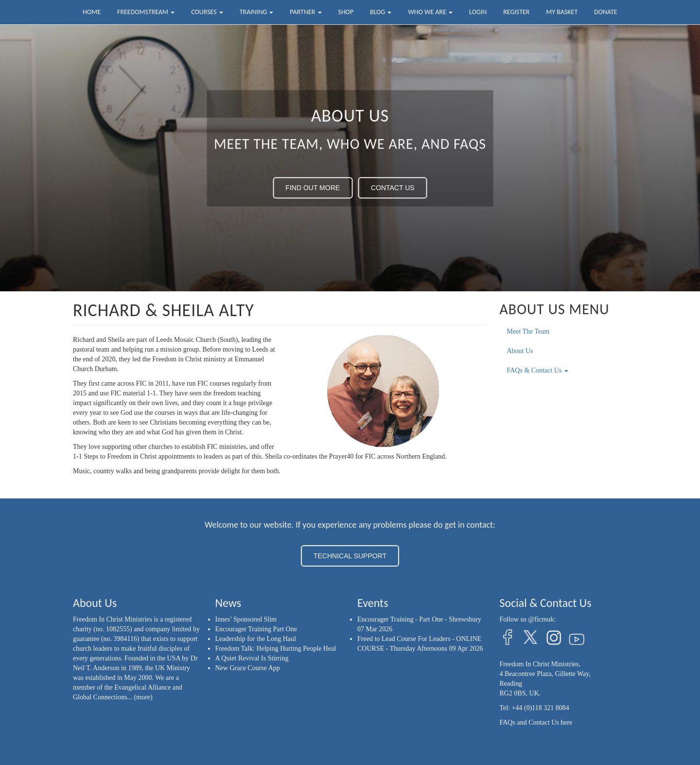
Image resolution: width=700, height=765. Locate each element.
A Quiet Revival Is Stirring (252, 658)
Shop (346, 12)
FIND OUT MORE (313, 188)
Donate (606, 12)
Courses (207, 12)
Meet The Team (528, 331)
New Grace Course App (248, 668)
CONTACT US (393, 188)
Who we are (430, 12)
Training (257, 12)
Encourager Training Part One (256, 629)
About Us (520, 351)
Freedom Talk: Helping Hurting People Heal (276, 649)
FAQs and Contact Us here (536, 722)
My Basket (562, 12)
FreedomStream (146, 12)
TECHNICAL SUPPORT (350, 556)
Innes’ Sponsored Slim (246, 619)
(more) (143, 697)
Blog (381, 12)
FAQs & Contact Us (538, 370)
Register (516, 12)
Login (478, 12)
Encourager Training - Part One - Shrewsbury (419, 619)
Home (92, 12)
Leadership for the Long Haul (256, 639)
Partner (306, 12)
